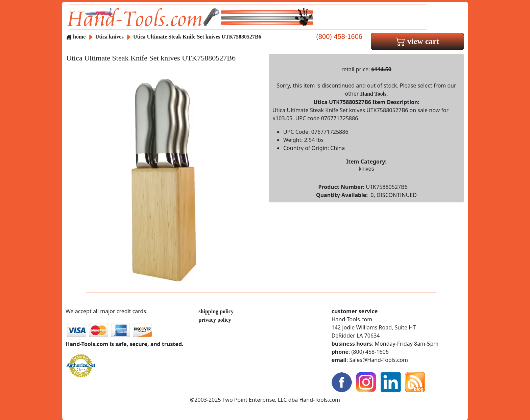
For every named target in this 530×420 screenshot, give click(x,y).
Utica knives (110, 37)
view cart (417, 41)
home (76, 37)
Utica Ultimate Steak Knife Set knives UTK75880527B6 (197, 37)
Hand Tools (374, 94)
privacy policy (215, 320)
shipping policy (216, 311)
